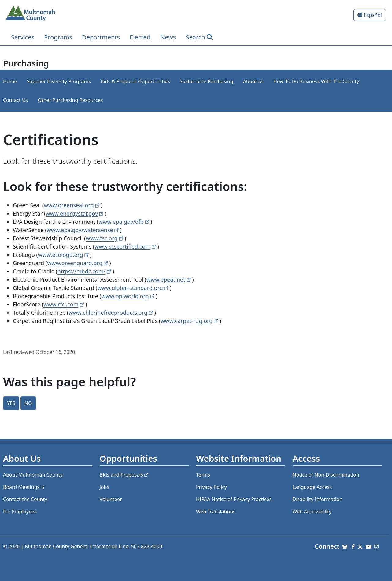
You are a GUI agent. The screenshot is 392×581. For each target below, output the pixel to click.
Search (195, 37)
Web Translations (216, 512)
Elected (140, 37)
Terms (203, 475)
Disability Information (318, 499)
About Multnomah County (33, 475)
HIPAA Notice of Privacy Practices (234, 499)
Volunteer (111, 499)
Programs (58, 37)
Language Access (312, 487)
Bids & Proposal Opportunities (135, 81)
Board (24, 487)
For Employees (20, 512)
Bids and (125, 475)
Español (373, 15)
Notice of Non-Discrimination (326, 475)
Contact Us (15, 100)
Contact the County (25, 499)
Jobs (105, 487)
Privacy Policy (211, 487)
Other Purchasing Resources (70, 100)
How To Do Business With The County (316, 81)
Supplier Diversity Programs (59, 81)
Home (10, 81)
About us (253, 81)
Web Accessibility (312, 512)
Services (23, 37)
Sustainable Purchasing (207, 81)
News (168, 37)
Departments (101, 37)
